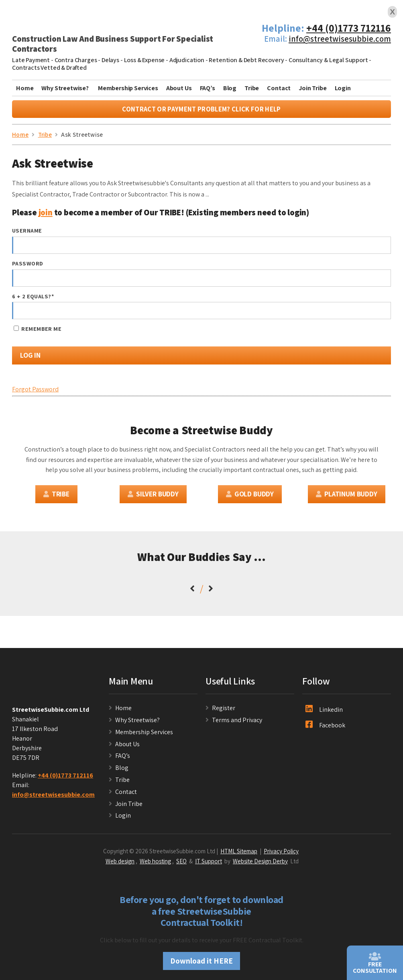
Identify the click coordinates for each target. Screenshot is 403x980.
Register (224, 710)
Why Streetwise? (65, 88)
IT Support (209, 863)
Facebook (325, 727)
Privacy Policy (281, 853)
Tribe (252, 88)
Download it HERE (201, 963)
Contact (279, 88)
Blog (230, 88)
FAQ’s (208, 88)
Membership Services (128, 88)
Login (343, 88)
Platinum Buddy (346, 496)
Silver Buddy (153, 496)
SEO (181, 863)
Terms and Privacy (237, 722)
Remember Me (38, 331)
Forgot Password (35, 392)
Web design (120, 863)
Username (27, 232)
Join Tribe (312, 88)
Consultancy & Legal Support (328, 60)
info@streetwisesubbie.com (340, 39)
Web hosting (155, 863)
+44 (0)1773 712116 (349, 28)
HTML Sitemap (239, 853)
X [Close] (392, 12)
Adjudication (187, 60)
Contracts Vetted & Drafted (49, 68)
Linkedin (324, 711)
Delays (110, 60)
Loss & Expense (145, 60)
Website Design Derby (260, 863)
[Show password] (378, 280)
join (46, 214)
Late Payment (31, 60)
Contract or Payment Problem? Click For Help (201, 111)
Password (27, 265)
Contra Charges (76, 60)
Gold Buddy (250, 496)
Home (25, 88)
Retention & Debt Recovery (246, 60)
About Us (179, 88)
